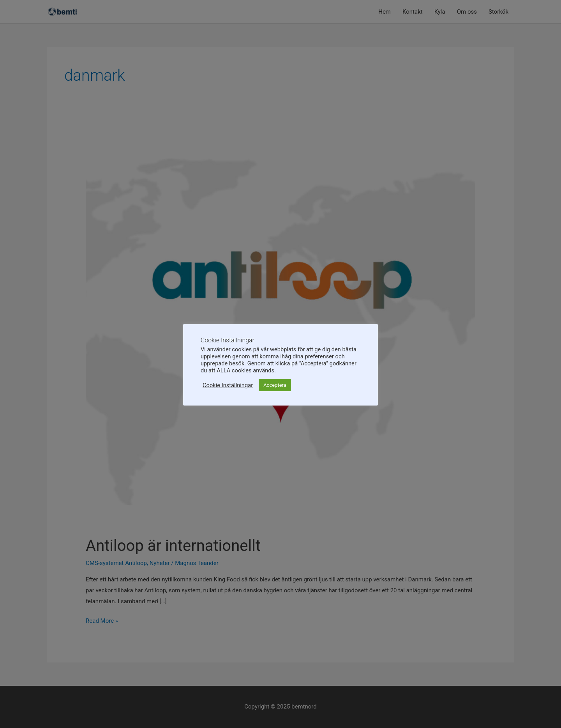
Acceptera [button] (275, 385)
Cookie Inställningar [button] (228, 385)
